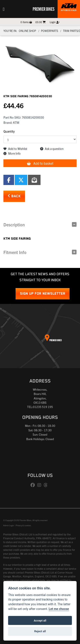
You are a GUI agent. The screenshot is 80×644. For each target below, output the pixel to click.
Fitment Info (15, 252)
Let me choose (59, 609)
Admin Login (9, 525)
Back (14, 196)
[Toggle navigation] (4, 9)
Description (14, 225)
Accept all (40, 621)
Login (55, 22)
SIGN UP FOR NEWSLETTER (43, 294)
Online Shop (27, 31)
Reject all (40, 631)
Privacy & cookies (23, 525)
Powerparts (49, 31)
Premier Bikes (44, 9)
